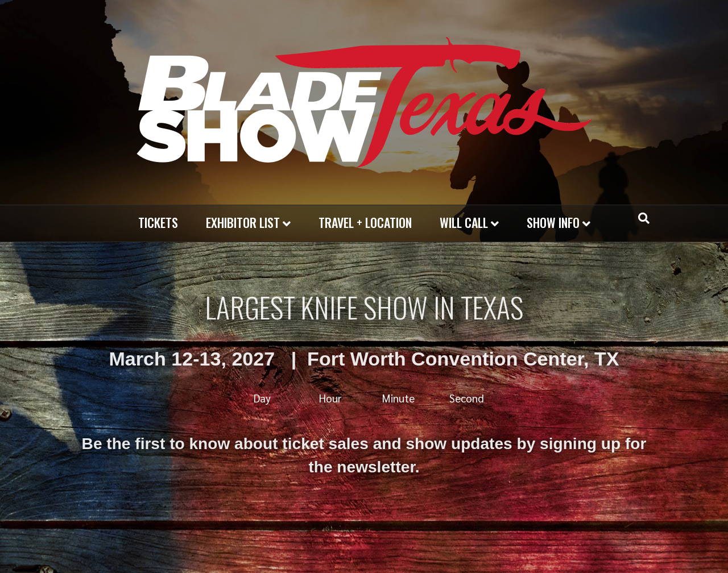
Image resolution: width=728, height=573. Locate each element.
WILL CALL (464, 222)
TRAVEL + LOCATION (365, 222)
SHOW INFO (553, 222)
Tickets (158, 222)
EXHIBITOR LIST (243, 222)
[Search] (644, 218)
